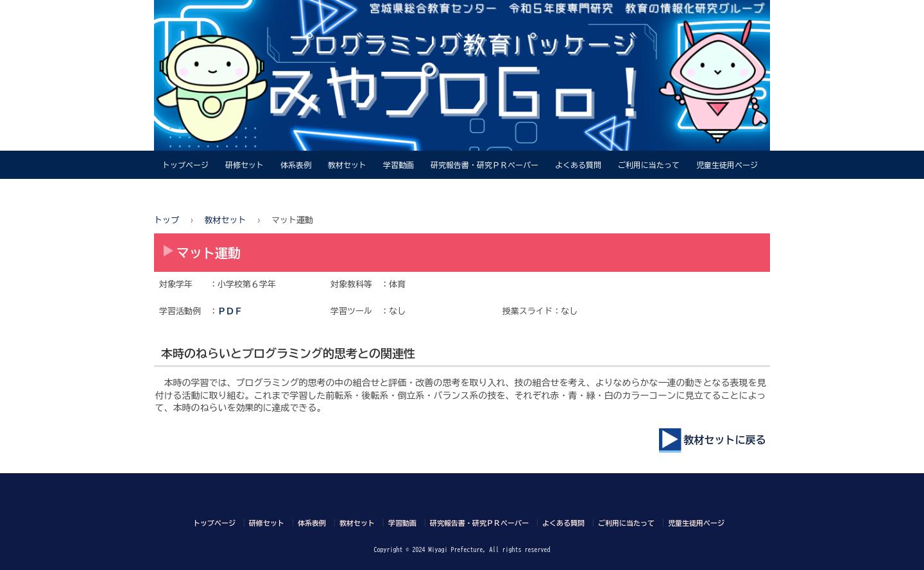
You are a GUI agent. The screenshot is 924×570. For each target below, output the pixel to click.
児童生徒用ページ (727, 165)
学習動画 (398, 165)
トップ (167, 220)
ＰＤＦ (230, 311)
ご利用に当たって (649, 165)
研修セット (244, 165)
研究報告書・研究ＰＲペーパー (484, 165)
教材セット (347, 165)
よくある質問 (578, 165)
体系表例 (296, 165)
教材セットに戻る (715, 440)
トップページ (185, 165)
